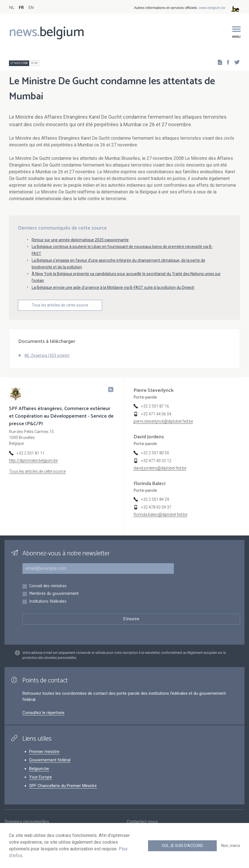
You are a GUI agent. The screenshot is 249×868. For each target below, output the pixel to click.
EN (31, 8)
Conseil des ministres (48, 586)
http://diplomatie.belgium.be (33, 460)
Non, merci (231, 846)
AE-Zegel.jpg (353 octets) (47, 355)
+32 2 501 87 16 (155, 406)
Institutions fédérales (48, 602)
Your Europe (41, 777)
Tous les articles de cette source (60, 305)
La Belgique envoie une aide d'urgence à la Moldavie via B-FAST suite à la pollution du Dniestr (113, 287)
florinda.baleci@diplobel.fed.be (160, 514)
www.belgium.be (212, 8)
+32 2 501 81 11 (31, 453)
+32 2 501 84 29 (155, 499)
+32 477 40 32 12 (156, 461)
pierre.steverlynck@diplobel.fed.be (163, 421)
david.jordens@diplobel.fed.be (160, 468)
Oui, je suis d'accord (182, 846)
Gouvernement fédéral (50, 760)
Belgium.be (39, 769)
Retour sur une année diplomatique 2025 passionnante (80, 240)
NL (12, 8)
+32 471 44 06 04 (156, 414)
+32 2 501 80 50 (155, 453)
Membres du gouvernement (54, 594)
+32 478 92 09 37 (156, 507)
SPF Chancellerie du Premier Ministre (63, 786)
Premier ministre (44, 752)
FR (21, 8)
